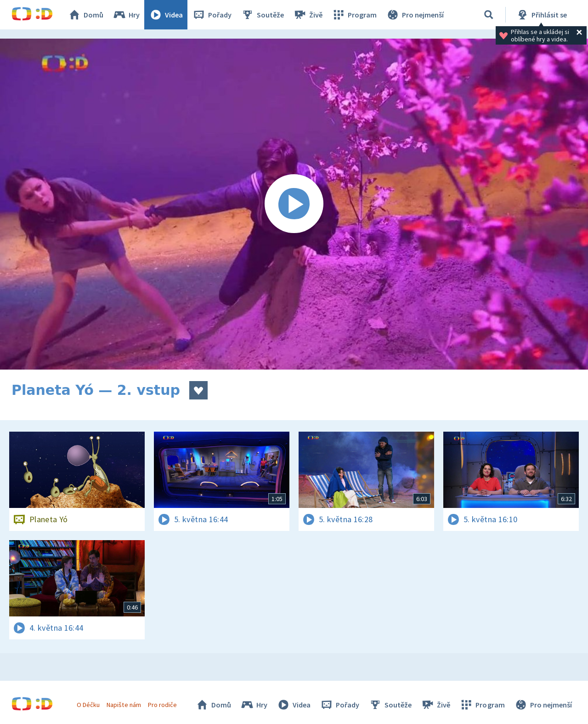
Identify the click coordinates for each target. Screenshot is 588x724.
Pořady (212, 15)
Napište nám (124, 705)
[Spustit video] (294, 204)
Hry (126, 15)
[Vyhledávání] (489, 15)
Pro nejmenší (415, 15)
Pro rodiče (162, 705)
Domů (85, 15)
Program (354, 15)
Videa (166, 15)
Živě (308, 15)
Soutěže (262, 15)
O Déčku (88, 705)
